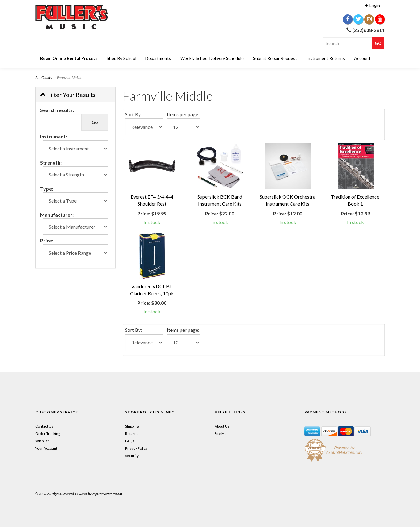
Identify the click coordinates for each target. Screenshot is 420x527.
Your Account (46, 448)
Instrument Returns (326, 58)
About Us (222, 426)
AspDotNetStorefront (107, 494)
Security (132, 456)
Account (362, 58)
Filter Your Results (68, 95)
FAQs (130, 441)
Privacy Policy (136, 448)
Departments (158, 58)
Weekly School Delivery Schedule (212, 58)
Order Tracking (48, 434)
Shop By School (121, 58)
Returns (132, 434)
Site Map (221, 434)
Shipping (132, 426)
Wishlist (42, 441)
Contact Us (44, 426)
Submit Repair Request (275, 58)
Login (372, 5)
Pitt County (44, 77)
